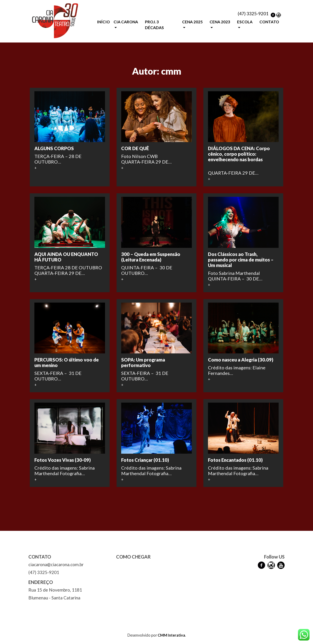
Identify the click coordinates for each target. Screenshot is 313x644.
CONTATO (269, 22)
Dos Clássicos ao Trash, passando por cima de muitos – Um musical (241, 260)
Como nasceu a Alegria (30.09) (241, 360)
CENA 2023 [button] (220, 22)
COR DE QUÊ (135, 148)
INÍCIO (103, 22)
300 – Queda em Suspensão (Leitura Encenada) (151, 257)
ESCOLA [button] (245, 22)
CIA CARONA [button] (126, 22)
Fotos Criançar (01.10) (145, 460)
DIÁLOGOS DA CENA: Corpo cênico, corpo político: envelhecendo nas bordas (239, 154)
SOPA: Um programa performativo (143, 362)
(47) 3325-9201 (253, 14)
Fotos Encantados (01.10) (235, 460)
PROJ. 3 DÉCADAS (154, 25)
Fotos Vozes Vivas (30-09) (63, 460)
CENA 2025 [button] (192, 22)
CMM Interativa (171, 635)
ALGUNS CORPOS (54, 148)
